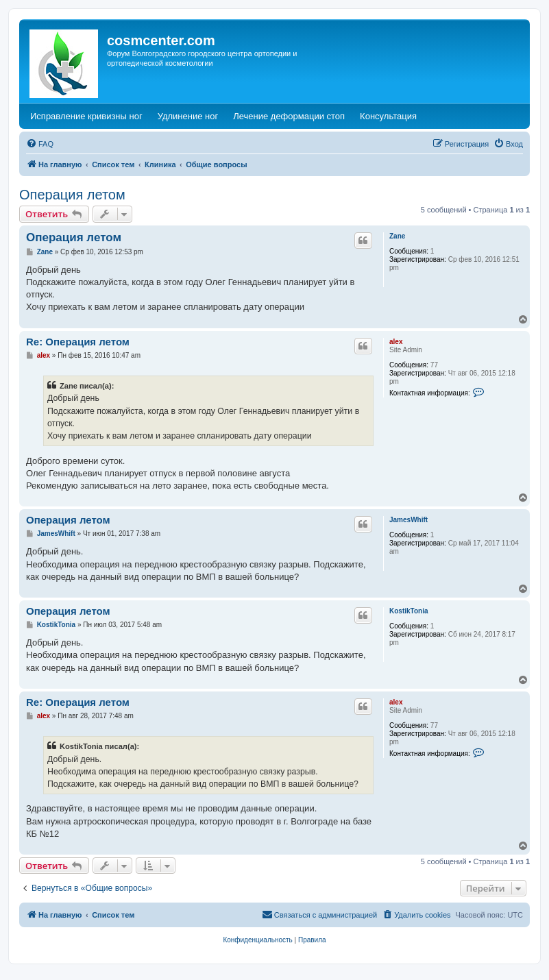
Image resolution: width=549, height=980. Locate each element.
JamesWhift (408, 520)
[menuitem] (40, 144)
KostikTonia (408, 611)
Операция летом (72, 195)
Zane (397, 236)
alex (396, 342)
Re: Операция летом (78, 342)
